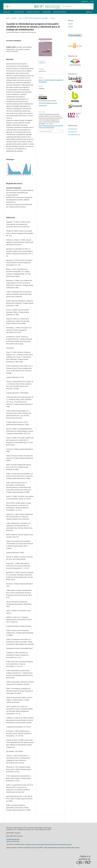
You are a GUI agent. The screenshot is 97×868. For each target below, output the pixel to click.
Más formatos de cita (46, 131)
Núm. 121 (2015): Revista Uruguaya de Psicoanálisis (33, 18)
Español (71, 27)
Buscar (89, 12)
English (70, 24)
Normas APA (47, 12)
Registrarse (85, 1)
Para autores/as (73, 132)
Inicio (8, 18)
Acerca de (7, 12)
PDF (43, 62)
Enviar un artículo (75, 35)
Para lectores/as (73, 129)
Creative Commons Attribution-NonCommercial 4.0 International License (49, 844)
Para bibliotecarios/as (74, 135)
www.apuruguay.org (13, 841)
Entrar (92, 1)
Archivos (14, 18)
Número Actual (19, 12)
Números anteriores (33, 12)
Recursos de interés (60, 12)
